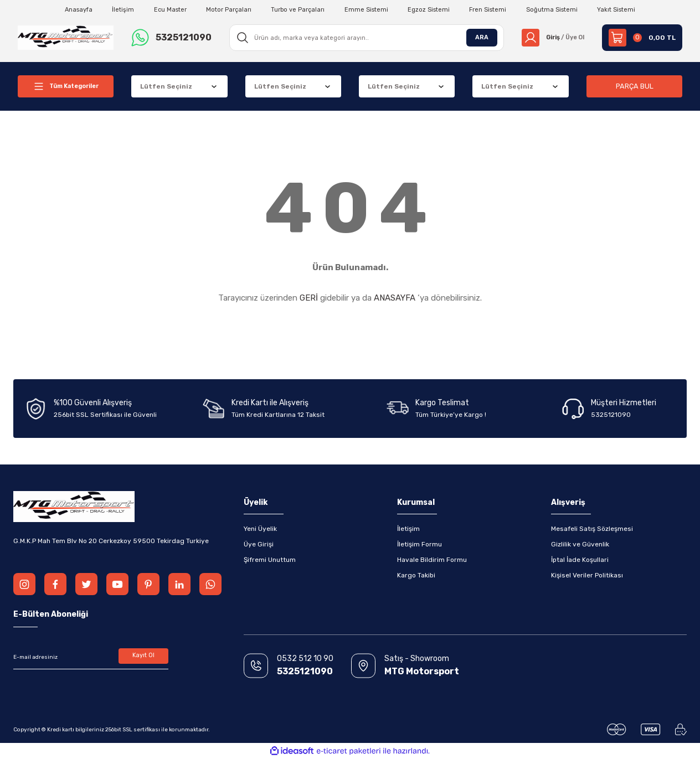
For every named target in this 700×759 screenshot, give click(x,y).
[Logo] (66, 37)
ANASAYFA (395, 298)
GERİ (309, 298)
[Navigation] (66, 86)
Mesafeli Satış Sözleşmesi (592, 529)
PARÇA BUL (635, 86)
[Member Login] (550, 38)
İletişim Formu (420, 544)
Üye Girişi (259, 544)
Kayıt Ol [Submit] (144, 657)
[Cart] (642, 38)
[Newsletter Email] (91, 657)
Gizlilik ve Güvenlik (580, 544)
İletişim (408, 529)
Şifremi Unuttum (270, 560)
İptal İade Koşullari (580, 560)
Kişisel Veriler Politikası (587, 575)
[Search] (363, 38)
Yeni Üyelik (260, 529)
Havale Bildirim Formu (432, 560)
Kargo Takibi (416, 575)
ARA (475, 38)
